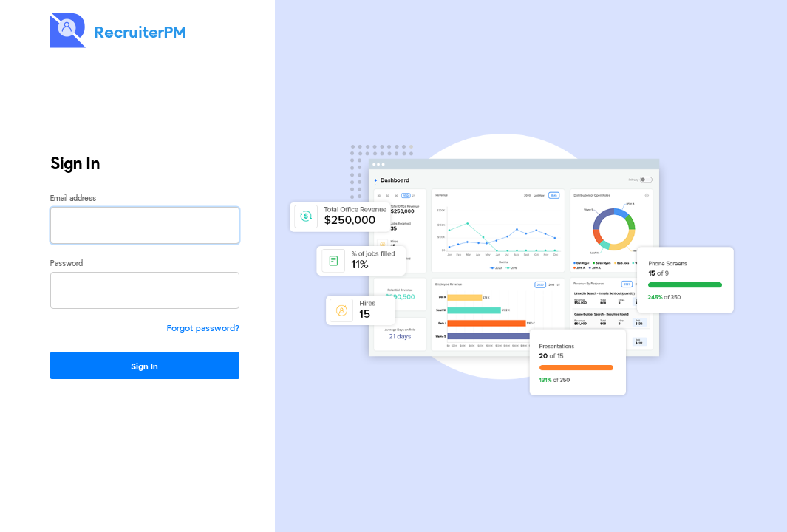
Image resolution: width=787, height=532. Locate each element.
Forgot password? (203, 327)
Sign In (144, 366)
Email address (73, 198)
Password (67, 263)
